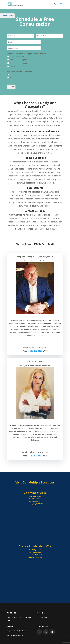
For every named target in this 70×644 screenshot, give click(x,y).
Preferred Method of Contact (20, 71)
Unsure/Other (16, 67)
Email (12, 78)
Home (5, 16)
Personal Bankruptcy (18, 60)
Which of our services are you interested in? (27, 54)
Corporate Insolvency (19, 63)
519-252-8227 (36, 351)
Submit (11, 87)
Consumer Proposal (18, 56)
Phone (13, 74)
